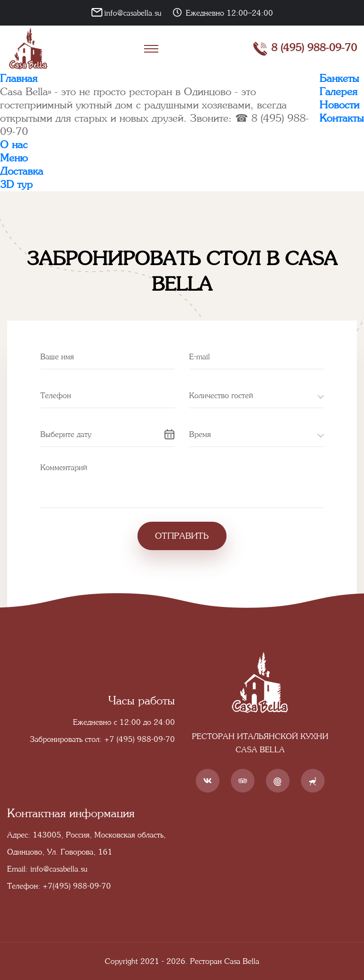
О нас (14, 145)
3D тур (16, 184)
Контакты (342, 118)
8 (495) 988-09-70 (305, 49)
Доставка (22, 171)
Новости (339, 105)
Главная (19, 78)
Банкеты (339, 78)
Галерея (338, 92)
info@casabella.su (133, 13)
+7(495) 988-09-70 (77, 886)
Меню (14, 158)
